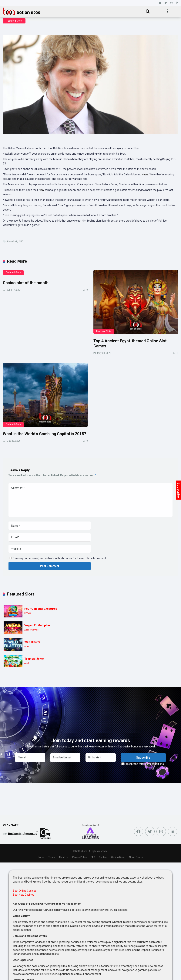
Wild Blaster (32, 642)
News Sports (136, 857)
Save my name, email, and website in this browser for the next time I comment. (60, 558)
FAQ (93, 857)
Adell (27, 646)
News (145, 174)
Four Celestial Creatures (41, 609)
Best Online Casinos (25, 891)
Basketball (12, 241)
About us (64, 857)
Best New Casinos (23, 895)
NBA (41, 190)
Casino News (118, 857)
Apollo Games (31, 630)
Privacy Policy (80, 857)
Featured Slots (14, 21)
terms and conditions (151, 764)
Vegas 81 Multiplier (37, 625)
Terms (52, 857)
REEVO (28, 613)
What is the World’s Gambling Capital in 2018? (44, 434)
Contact (103, 857)
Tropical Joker (34, 659)
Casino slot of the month (26, 283)
